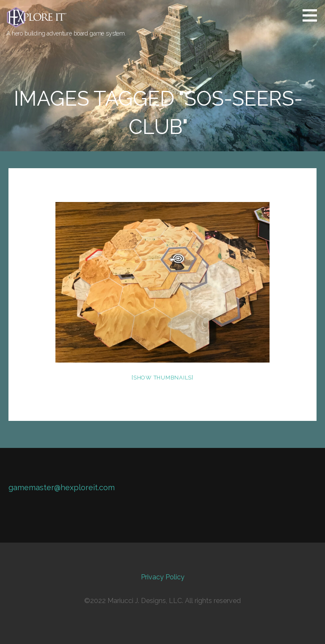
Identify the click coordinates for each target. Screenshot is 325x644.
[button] (313, 15)
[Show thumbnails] (162, 378)
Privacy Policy (163, 577)
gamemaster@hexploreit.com (62, 487)
